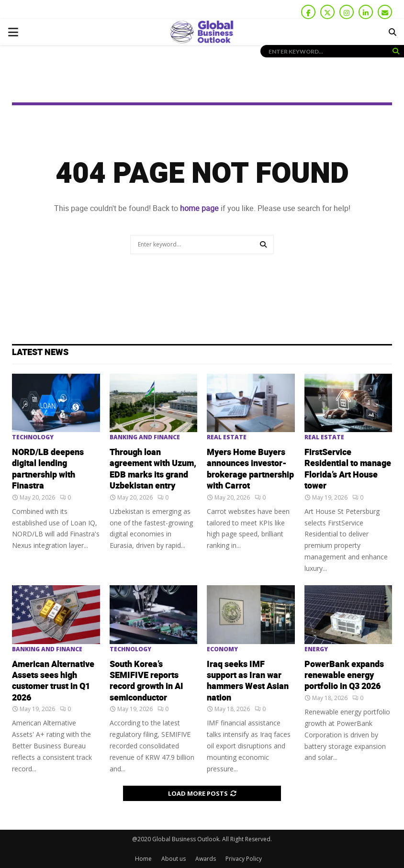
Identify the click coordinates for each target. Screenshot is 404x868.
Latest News (40, 352)
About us (174, 859)
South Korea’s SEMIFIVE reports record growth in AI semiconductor (146, 681)
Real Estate (227, 437)
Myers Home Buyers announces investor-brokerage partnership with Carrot (250, 469)
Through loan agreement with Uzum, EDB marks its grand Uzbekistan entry (153, 469)
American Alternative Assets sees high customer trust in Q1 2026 (53, 681)
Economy (222, 649)
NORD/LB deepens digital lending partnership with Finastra (48, 469)
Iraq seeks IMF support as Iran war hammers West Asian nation (248, 681)
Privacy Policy (244, 859)
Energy (316, 649)
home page (199, 208)
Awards (206, 859)
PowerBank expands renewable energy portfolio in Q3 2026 (344, 676)
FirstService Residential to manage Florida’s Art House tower (348, 469)
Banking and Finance (145, 437)
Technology (33, 437)
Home (143, 859)
